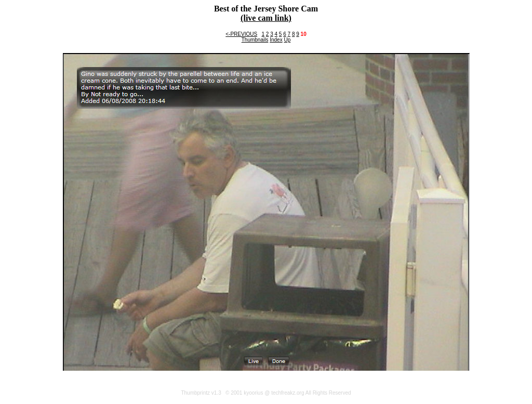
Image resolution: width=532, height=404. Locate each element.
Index (276, 40)
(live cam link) (266, 18)
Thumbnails (255, 40)
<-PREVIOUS (241, 34)
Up (287, 40)
